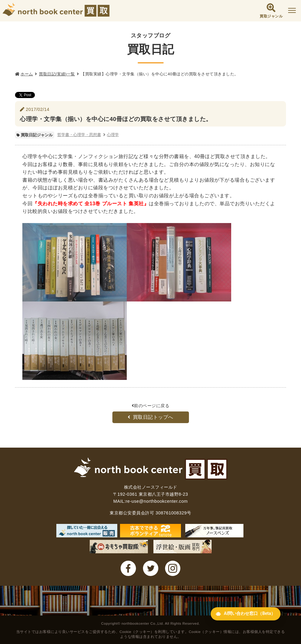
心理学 (113, 135)
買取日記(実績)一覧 (57, 74)
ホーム (27, 74)
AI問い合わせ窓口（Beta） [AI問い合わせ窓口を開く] (238, 630)
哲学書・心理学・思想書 (79, 135)
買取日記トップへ (150, 417)
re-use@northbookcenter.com (157, 501)
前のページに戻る (151, 406)
